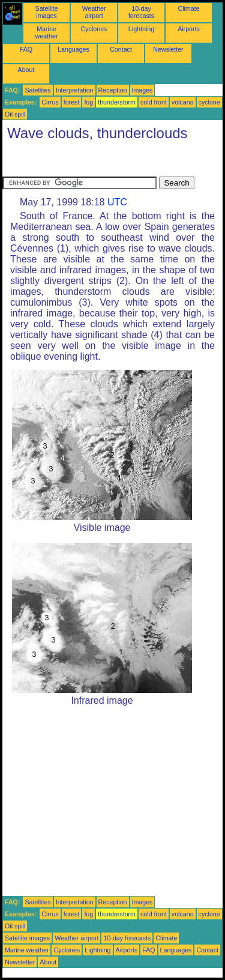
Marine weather (47, 32)
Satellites (37, 90)
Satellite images (47, 12)
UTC (117, 202)
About (26, 70)
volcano (183, 102)
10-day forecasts (141, 12)
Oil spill (15, 114)
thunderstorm (117, 102)
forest (72, 102)
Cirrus (50, 102)
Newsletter (168, 49)
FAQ (26, 49)
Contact (121, 49)
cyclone (209, 102)
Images (142, 90)
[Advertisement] (98, 162)
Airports (189, 29)
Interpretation (75, 90)
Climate (188, 8)
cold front (154, 102)
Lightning (141, 29)
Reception (113, 90)
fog (88, 102)
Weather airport (94, 12)
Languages (73, 49)
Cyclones (94, 29)
